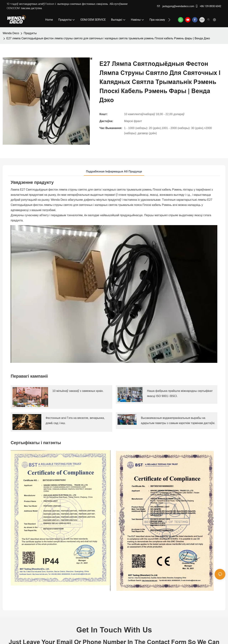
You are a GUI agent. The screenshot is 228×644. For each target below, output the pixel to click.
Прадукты (30, 33)
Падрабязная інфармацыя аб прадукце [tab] (114, 171)
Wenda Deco (11, 33)
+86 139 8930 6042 (208, 6)
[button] (169, 20)
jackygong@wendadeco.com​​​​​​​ (176, 6)
